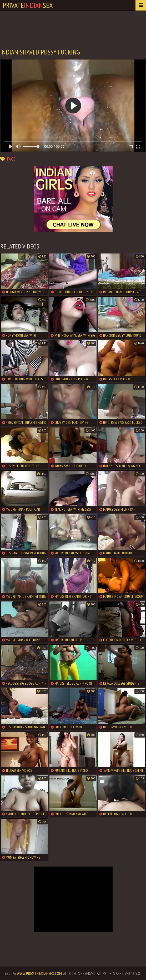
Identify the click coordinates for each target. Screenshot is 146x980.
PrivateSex (28, 5)
